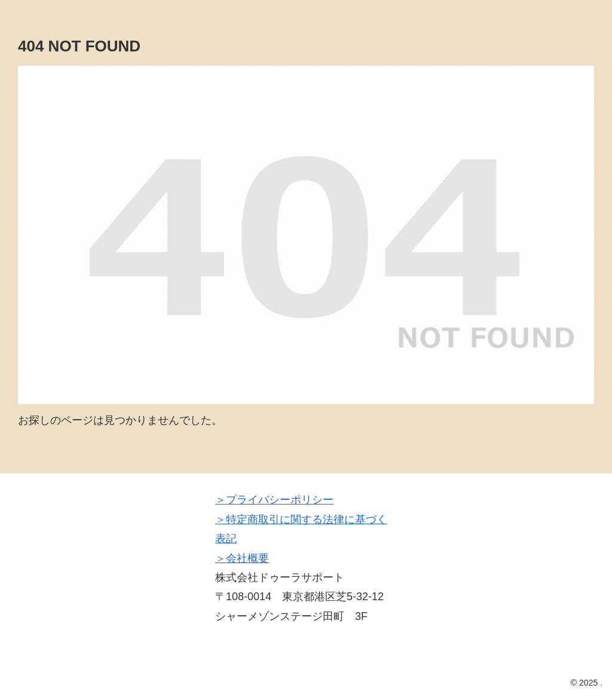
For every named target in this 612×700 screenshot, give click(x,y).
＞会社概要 (242, 558)
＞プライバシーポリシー (274, 500)
